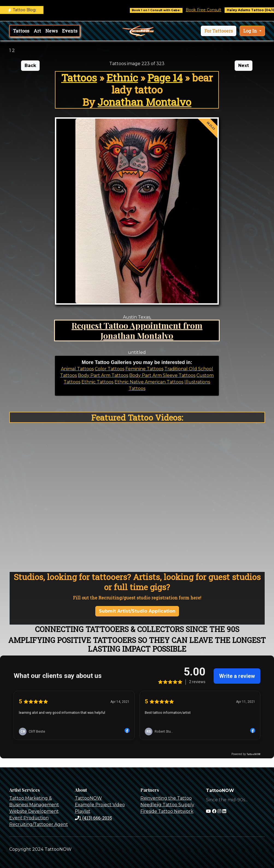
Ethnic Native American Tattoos (149, 382)
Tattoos (21, 31)
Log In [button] (251, 31)
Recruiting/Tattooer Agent (39, 824)
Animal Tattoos (77, 369)
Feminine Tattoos (144, 369)
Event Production (29, 818)
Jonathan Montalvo (144, 102)
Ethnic (122, 78)
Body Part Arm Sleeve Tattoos (162, 375)
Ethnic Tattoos (97, 382)
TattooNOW (88, 798)
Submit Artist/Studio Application (137, 611)
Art (37, 31)
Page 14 (165, 78)
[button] (219, 31)
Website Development (34, 811)
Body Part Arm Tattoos (103, 375)
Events (70, 31)
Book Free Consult (208, 10)
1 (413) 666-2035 (93, 818)
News (51, 31)
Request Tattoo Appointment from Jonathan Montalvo (137, 330)
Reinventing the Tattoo (166, 798)
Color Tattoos (110, 369)
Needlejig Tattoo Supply (167, 805)
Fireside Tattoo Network (167, 811)
